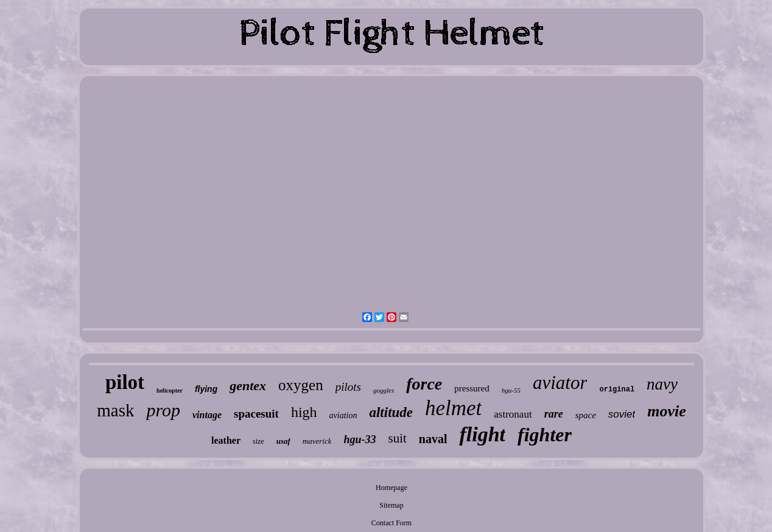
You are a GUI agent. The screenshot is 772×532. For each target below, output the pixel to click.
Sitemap (391, 505)
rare (554, 414)
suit (397, 438)
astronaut (513, 414)
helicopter (170, 390)
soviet (622, 414)
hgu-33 (360, 439)
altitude (391, 412)
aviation (343, 415)
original (617, 390)
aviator (560, 383)
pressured (472, 388)
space (586, 415)
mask (115, 410)
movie (667, 411)
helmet (453, 408)
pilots (348, 387)
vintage (207, 415)
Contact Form (391, 523)
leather (226, 440)
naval (433, 439)
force (424, 384)
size (258, 441)
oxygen (301, 385)
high (304, 412)
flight (482, 434)
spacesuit (256, 414)
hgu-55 (511, 390)
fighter (545, 435)
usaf (283, 441)
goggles (384, 390)
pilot (125, 382)
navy (662, 384)
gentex (248, 386)
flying (206, 389)
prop (163, 410)
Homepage (391, 488)
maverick (317, 441)
